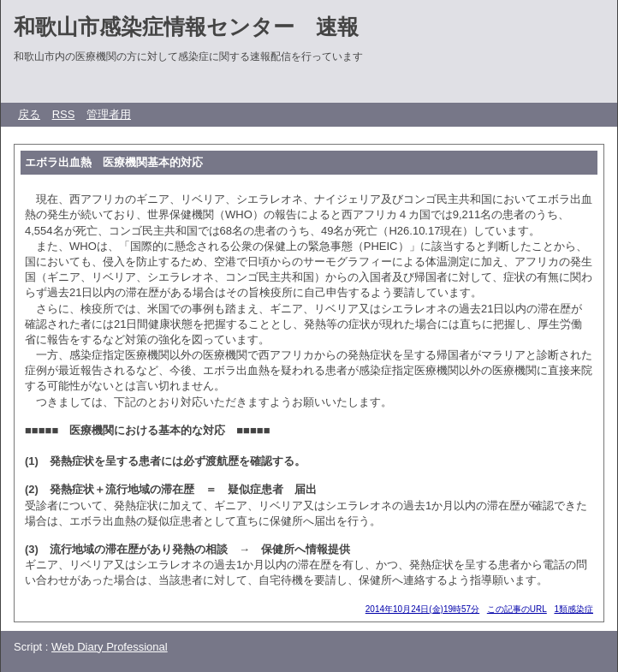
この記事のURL (517, 609)
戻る (29, 114)
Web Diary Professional (110, 647)
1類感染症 (573, 609)
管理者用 (109, 114)
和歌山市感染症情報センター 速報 (186, 27)
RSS (64, 114)
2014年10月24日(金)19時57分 (422, 609)
